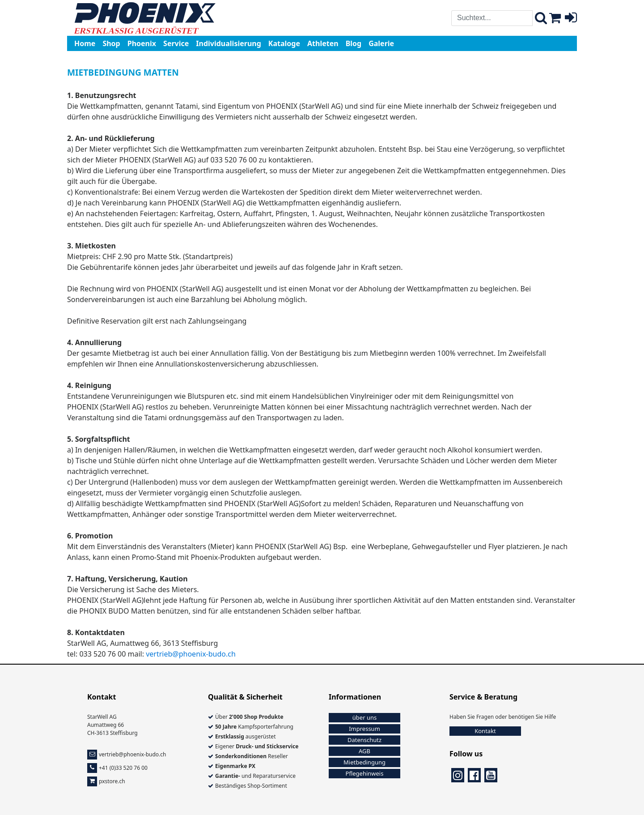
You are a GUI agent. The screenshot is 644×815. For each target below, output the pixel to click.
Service (176, 43)
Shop (111, 43)
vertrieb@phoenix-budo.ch (191, 654)
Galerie (381, 43)
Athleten (323, 43)
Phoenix (142, 43)
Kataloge (284, 43)
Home (85, 43)
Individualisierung (229, 43)
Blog (354, 43)
